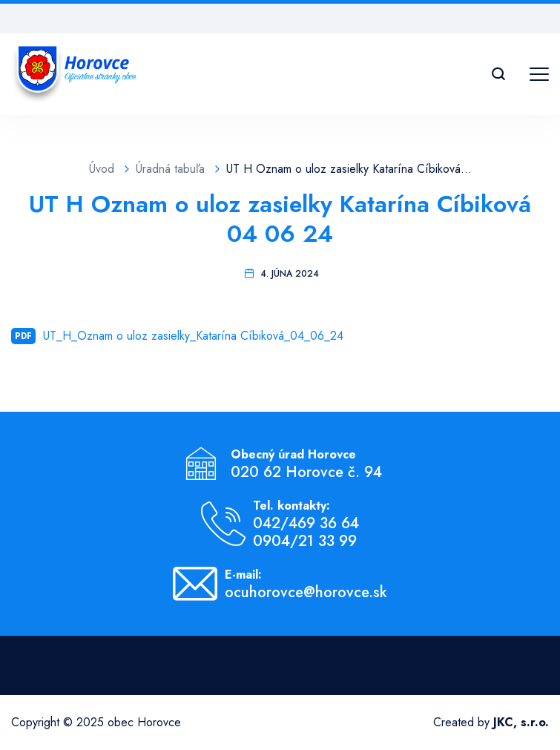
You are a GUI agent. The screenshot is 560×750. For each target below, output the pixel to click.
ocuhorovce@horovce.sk (306, 593)
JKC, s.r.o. (521, 722)
